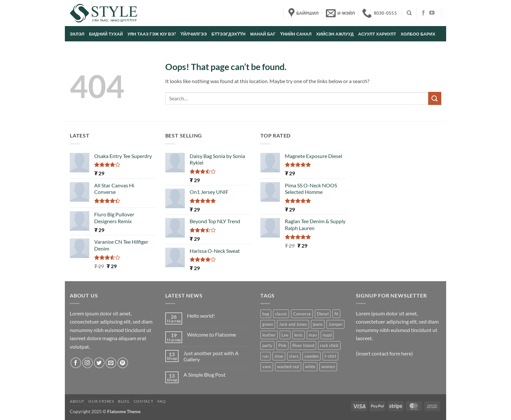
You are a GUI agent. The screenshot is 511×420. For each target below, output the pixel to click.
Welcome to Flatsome (212, 334)
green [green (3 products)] (268, 324)
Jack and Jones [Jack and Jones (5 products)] (293, 324)
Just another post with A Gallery (211, 356)
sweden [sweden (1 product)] (312, 356)
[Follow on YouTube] (432, 13)
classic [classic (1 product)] (281, 314)
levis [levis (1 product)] (299, 335)
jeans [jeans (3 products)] (318, 324)
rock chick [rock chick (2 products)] (329, 345)
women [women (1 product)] (328, 367)
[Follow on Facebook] (423, 13)
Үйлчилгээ (194, 34)
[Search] (409, 13)
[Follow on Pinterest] (123, 363)
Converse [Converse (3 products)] (302, 314)
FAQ (162, 401)
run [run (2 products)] (265, 356)
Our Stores (101, 401)
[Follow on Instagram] (88, 363)
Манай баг (263, 34)
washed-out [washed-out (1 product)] (288, 367)
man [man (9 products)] (313, 335)
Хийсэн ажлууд (335, 34)
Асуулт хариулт (377, 34)
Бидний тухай (106, 34)
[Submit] (435, 98)
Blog (124, 401)
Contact (143, 401)
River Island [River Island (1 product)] (303, 345)
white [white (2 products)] (310, 367)
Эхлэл (77, 34)
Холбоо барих (418, 34)
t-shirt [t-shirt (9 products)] (330, 356)
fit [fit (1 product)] (336, 314)
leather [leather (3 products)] (269, 335)
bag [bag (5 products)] (266, 314)
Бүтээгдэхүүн (229, 34)
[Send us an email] (111, 363)
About (77, 401)
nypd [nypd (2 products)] (327, 335)
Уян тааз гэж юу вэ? (152, 34)
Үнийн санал (296, 34)
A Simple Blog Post (204, 375)
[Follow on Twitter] (99, 363)
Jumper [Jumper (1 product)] (336, 324)
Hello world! (201, 316)
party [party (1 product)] (267, 345)
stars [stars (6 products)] (294, 356)
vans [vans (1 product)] (267, 367)
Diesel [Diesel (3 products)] (323, 314)
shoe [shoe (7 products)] (279, 356)
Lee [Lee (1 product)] (285, 335)
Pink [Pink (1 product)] (282, 345)
